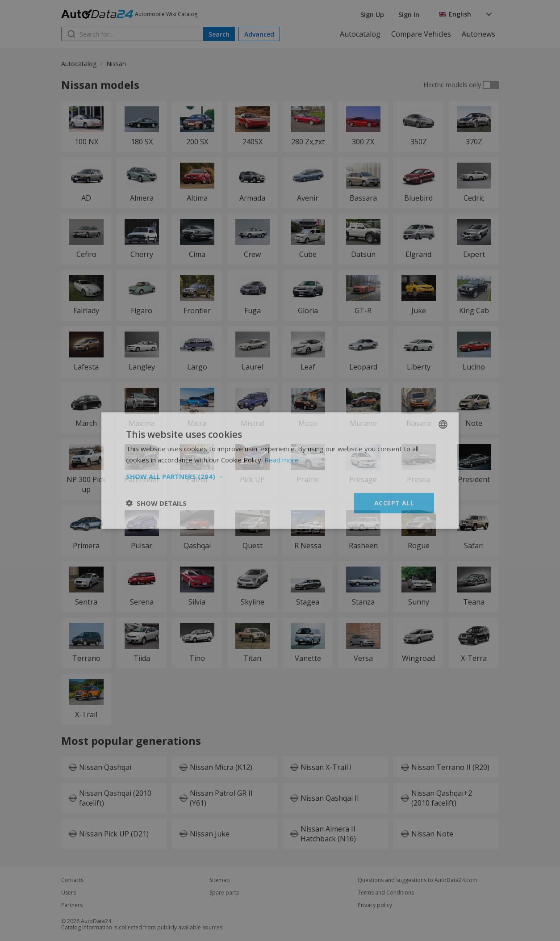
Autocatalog (360, 34)
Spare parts (224, 893)
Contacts (72, 880)
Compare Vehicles (421, 34)
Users (69, 893)
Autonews (479, 34)
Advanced (259, 34)
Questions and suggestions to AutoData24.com (418, 880)
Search (219, 34)
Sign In (409, 15)
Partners (72, 905)
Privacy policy (375, 905)
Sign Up (372, 15)
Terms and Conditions (386, 893)
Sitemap (220, 880)
